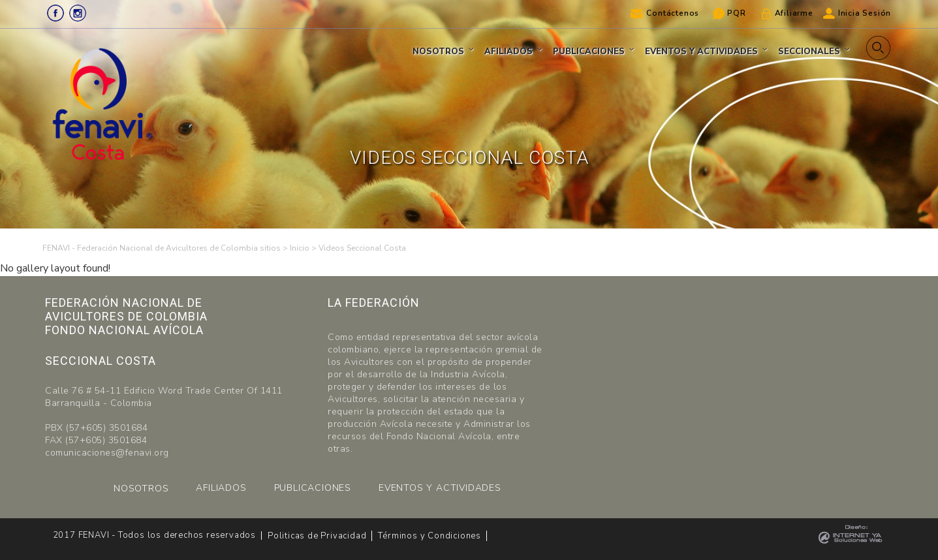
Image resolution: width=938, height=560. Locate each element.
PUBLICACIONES (313, 488)
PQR (736, 13)
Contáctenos (673, 13)
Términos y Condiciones (430, 536)
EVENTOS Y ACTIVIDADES (440, 488)
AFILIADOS (221, 488)
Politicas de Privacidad (317, 536)
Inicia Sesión (865, 13)
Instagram (78, 13)
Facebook (55, 13)
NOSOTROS (141, 489)
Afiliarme (794, 13)
